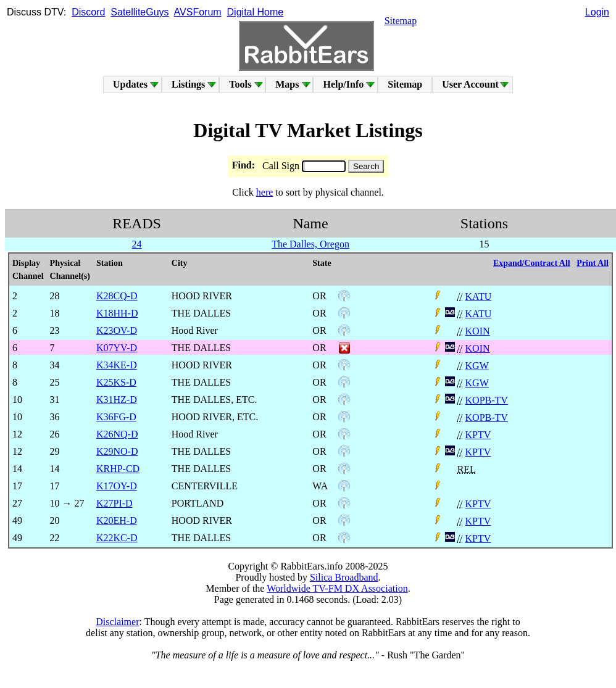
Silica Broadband (344, 577)
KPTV (478, 435)
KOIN (478, 331)
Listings (188, 84)
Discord (88, 12)
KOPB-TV (487, 400)
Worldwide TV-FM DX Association (337, 588)
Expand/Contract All (532, 263)
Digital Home (256, 12)
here (265, 192)
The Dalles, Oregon (310, 244)
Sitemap (401, 21)
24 (137, 244)
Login (597, 12)
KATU (479, 296)
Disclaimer (117, 622)
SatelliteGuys (139, 12)
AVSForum (198, 12)
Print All (593, 263)
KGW (477, 366)
